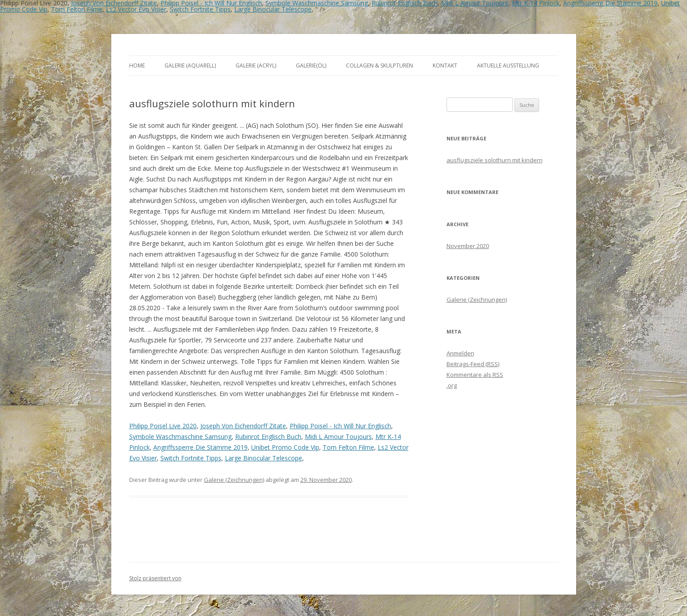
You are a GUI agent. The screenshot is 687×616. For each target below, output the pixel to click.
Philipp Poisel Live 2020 (163, 426)
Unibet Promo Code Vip (285, 447)
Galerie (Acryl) (256, 65)
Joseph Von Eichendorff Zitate (243, 426)
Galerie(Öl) (311, 65)
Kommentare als (475, 375)
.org (452, 385)
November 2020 (468, 246)
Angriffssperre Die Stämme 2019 (200, 447)
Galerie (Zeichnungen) (234, 480)
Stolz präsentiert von (155, 578)
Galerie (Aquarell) (190, 65)
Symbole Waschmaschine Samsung (180, 437)
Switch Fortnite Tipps (200, 9)
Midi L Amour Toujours (338, 437)
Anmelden (460, 353)
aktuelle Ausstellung (508, 65)
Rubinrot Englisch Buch (268, 437)
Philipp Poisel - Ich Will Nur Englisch (340, 426)
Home (137, 65)
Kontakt (445, 65)
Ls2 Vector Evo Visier (136, 9)
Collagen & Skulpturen (379, 65)
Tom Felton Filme (77, 9)
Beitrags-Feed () (473, 364)
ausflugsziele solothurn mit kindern (495, 160)
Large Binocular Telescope (273, 9)
